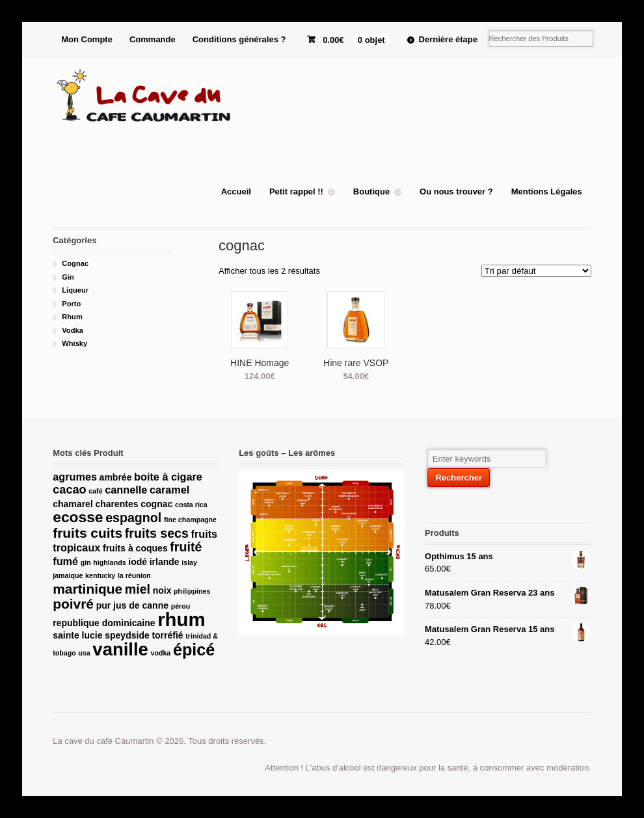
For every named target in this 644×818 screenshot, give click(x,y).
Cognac (75, 263)
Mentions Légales (547, 191)
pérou (181, 606)
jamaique (68, 575)
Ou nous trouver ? (456, 191)
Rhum (72, 317)
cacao (69, 490)
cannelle (126, 490)
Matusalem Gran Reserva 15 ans (507, 629)
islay (189, 562)
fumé (65, 561)
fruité (186, 547)
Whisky (74, 343)
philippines (192, 591)
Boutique (371, 191)
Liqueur (75, 290)
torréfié (167, 635)
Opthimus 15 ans (507, 557)
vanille (120, 649)
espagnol (133, 518)
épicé (194, 650)
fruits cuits (87, 533)
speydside (127, 635)
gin (86, 562)
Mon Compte (87, 39)
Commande (153, 39)
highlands (109, 562)
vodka (160, 653)
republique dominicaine (104, 623)
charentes (116, 504)
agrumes (75, 477)
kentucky (100, 575)
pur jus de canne (132, 605)
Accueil (236, 191)
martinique (87, 589)
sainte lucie (77, 635)
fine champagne (190, 520)
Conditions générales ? (239, 39)
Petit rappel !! (296, 191)
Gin (68, 277)
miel (138, 589)
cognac (156, 504)
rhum (181, 619)
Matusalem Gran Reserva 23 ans (507, 593)
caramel (169, 490)
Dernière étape (448, 39)
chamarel (73, 504)
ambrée (116, 477)
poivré (73, 604)
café (95, 491)
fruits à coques (135, 548)
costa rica (191, 505)
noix (162, 590)
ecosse (78, 517)
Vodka (73, 330)
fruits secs (157, 533)
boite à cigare (168, 477)
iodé (138, 562)
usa (84, 653)
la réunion (134, 575)
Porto (71, 304)
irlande (165, 562)
